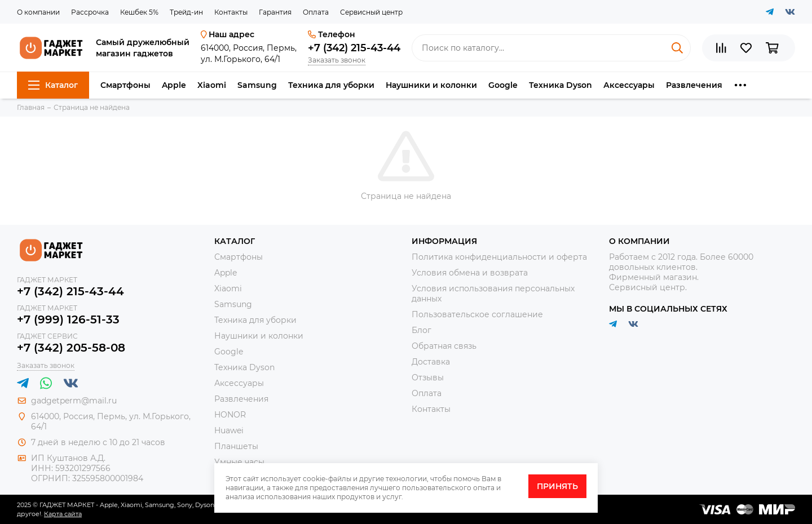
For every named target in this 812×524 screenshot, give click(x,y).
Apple (174, 85)
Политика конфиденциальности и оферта (499, 257)
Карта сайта (63, 514)
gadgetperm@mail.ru (74, 401)
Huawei (229, 430)
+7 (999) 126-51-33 (68, 319)
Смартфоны (125, 85)
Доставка (431, 362)
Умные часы (239, 462)
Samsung (257, 85)
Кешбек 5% (139, 12)
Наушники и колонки (431, 85)
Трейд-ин (186, 12)
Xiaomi (212, 85)
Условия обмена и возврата (470, 273)
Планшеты (236, 446)
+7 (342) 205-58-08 (71, 348)
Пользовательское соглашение (477, 314)
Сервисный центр (371, 12)
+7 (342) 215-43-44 (354, 48)
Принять (557, 486)
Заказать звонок (337, 60)
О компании (38, 12)
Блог (422, 330)
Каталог (53, 85)
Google (503, 85)
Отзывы (428, 378)
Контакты (231, 12)
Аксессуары (629, 85)
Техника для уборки (331, 85)
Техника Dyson (561, 85)
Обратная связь (444, 346)
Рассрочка (90, 12)
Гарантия (275, 12)
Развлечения (694, 85)
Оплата (316, 12)
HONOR (230, 415)
